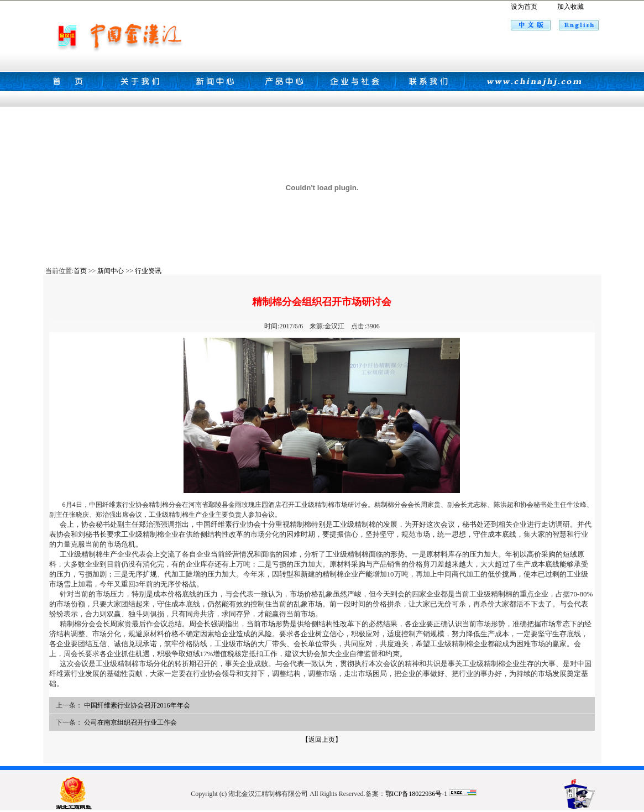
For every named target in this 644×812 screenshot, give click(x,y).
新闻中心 (111, 271)
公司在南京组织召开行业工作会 (130, 722)
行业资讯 (148, 271)
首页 (80, 271)
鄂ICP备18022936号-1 (417, 794)
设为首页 (524, 7)
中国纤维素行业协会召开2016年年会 (137, 705)
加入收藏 (570, 7)
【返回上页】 (322, 740)
